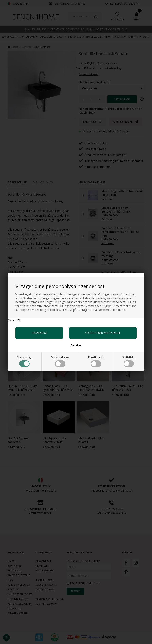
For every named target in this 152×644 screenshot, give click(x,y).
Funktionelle (96, 361)
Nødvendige (25, 361)
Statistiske (129, 361)
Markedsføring (60, 361)
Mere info (14, 320)
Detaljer (76, 345)
